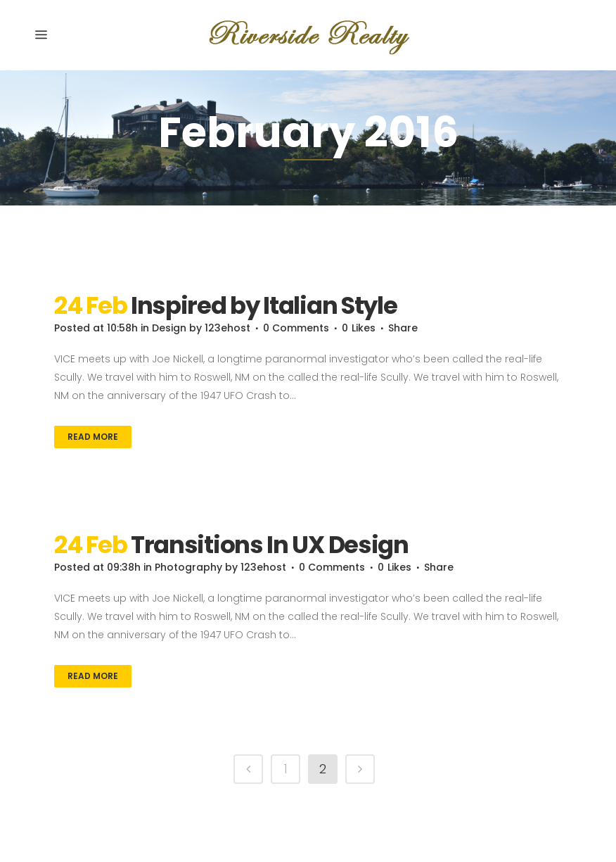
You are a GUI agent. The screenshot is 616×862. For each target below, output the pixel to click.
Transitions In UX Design (270, 545)
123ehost (227, 328)
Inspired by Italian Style (264, 305)
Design (169, 328)
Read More (93, 437)
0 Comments (296, 328)
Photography (188, 567)
